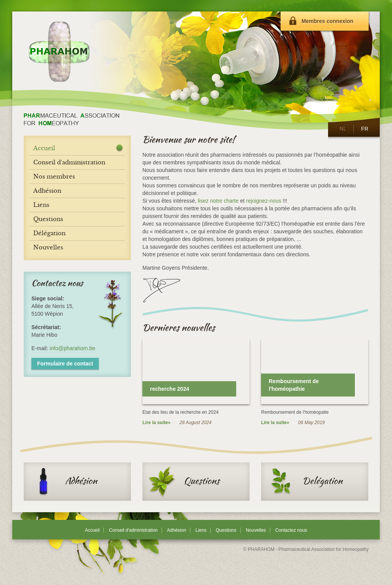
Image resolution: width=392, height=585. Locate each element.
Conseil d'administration (133, 530)
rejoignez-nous (264, 201)
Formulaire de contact (65, 364)
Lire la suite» (156, 423)
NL (343, 129)
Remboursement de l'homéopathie (294, 385)
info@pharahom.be (72, 348)
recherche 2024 (170, 389)
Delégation (305, 482)
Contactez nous (291, 530)
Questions (184, 482)
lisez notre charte (218, 201)
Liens (201, 530)
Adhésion (63, 482)
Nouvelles (256, 530)
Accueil (44, 148)
